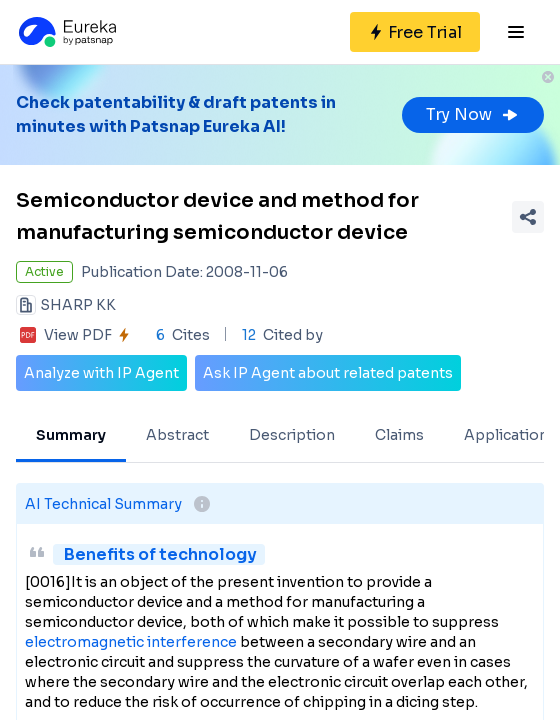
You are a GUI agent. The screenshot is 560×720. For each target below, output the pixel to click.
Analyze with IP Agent (101, 373)
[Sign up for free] (415, 32)
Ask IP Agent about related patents (328, 373)
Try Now (473, 114)
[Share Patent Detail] (528, 217)
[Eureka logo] (66, 32)
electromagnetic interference (131, 642)
